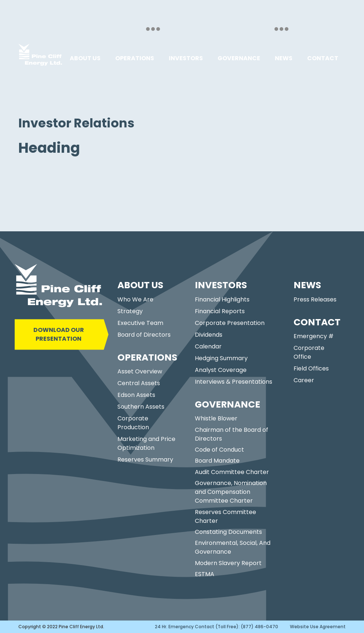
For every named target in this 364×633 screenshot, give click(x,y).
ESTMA (205, 574)
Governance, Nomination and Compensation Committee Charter (231, 492)
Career (304, 380)
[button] (85, 58)
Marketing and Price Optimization (146, 443)
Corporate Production (133, 423)
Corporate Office (309, 352)
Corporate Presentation (230, 323)
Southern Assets (141, 407)
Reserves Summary (145, 460)
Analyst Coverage (221, 370)
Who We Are (135, 299)
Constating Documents (228, 532)
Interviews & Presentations (234, 382)
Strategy (130, 311)
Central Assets (139, 383)
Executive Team (140, 323)
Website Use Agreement (318, 627)
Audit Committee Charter (232, 472)
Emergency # (314, 336)
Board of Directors (144, 335)
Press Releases (315, 299)
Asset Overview (140, 371)
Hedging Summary (221, 358)
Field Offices (311, 368)
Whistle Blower (216, 418)
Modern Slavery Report (228, 563)
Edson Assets (136, 395)
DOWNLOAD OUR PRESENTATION (59, 334)
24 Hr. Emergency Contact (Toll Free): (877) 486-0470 (216, 627)
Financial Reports (220, 311)
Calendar (208, 346)
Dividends (209, 335)
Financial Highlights (222, 299)
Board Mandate (217, 461)
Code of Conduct (219, 450)
